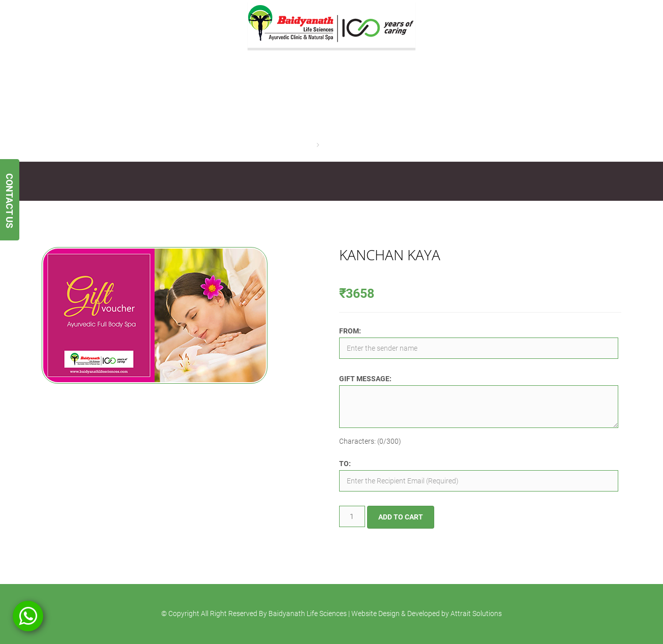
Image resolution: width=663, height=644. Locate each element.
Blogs (432, 181)
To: (345, 464)
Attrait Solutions (476, 614)
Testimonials (349, 181)
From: (350, 331)
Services (122, 181)
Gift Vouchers (255, 181)
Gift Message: (365, 379)
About (85, 181)
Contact (396, 181)
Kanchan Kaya (345, 145)
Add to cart (401, 517)
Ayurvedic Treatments (185, 181)
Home (305, 145)
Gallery (303, 181)
